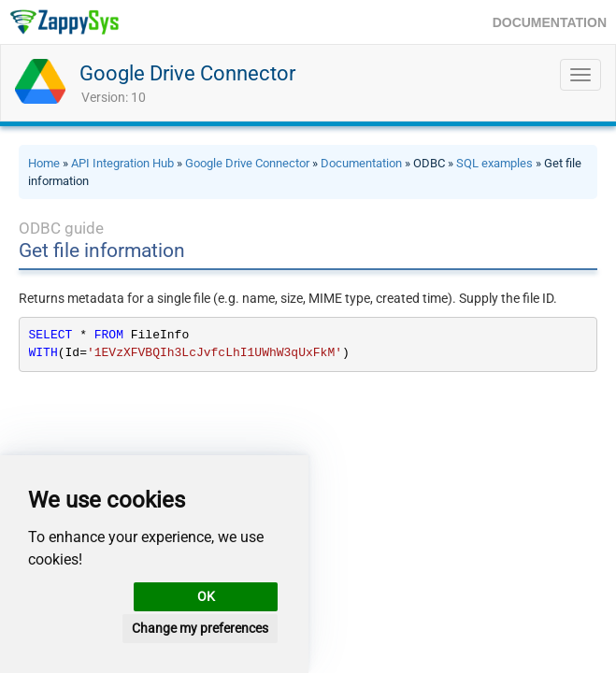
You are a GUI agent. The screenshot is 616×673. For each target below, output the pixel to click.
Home (44, 163)
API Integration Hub (122, 163)
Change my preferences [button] (200, 628)
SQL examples (494, 163)
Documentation (361, 163)
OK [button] (206, 596)
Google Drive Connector (187, 73)
